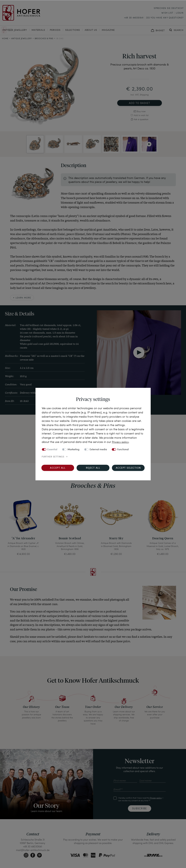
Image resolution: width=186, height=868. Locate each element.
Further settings (53, 457)
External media (98, 450)
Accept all (58, 468)
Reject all (93, 468)
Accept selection (128, 468)
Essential (52, 450)
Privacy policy (121, 442)
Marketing (73, 450)
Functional (123, 450)
